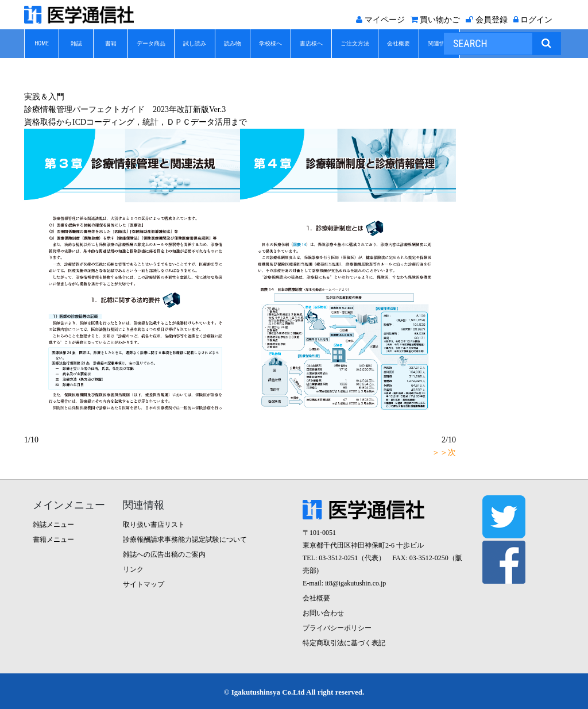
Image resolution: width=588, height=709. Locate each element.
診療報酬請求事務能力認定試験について (185, 540)
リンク (133, 569)
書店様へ (311, 43)
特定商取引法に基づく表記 (344, 643)
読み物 (233, 43)
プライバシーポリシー (337, 628)
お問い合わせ (323, 613)
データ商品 (151, 43)
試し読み (195, 43)
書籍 (111, 43)
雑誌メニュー (53, 525)
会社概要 (399, 43)
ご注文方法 (355, 43)
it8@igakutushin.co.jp (355, 583)
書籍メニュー (53, 540)
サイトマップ (144, 584)
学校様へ (270, 43)
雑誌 (76, 43)
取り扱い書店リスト (154, 525)
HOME (42, 43)
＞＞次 (444, 452)
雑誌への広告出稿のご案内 (164, 554)
